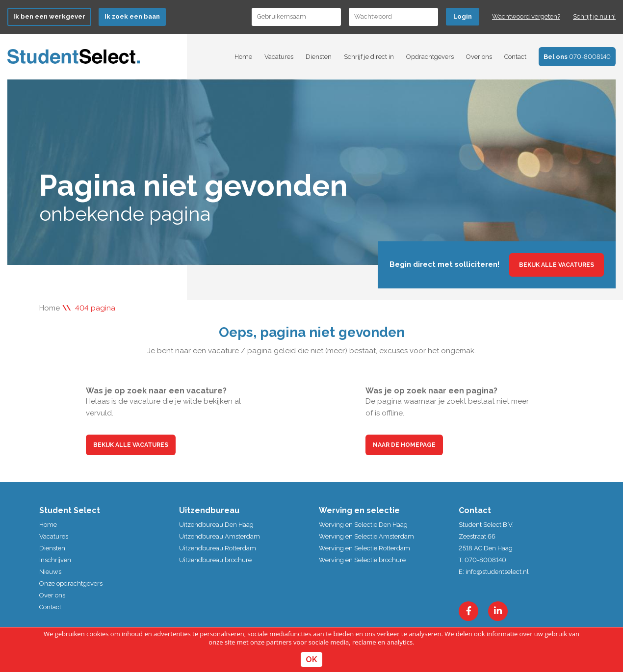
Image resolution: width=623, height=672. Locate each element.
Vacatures (279, 57)
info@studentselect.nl (497, 572)
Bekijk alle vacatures (557, 265)
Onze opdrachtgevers (71, 583)
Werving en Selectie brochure (362, 560)
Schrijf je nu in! (594, 16)
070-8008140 (577, 57)
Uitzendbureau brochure (215, 560)
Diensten (319, 57)
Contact (515, 57)
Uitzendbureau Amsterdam (220, 536)
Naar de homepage (404, 445)
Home (243, 57)
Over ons (479, 57)
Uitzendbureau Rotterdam (218, 548)
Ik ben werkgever (49, 16)
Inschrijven (55, 560)
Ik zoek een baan (132, 16)
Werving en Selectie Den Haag (363, 525)
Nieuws (50, 572)
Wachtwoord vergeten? (526, 16)
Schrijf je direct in (369, 57)
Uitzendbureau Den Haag (216, 525)
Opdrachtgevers (430, 57)
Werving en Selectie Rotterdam (364, 548)
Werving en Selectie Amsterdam (366, 536)
